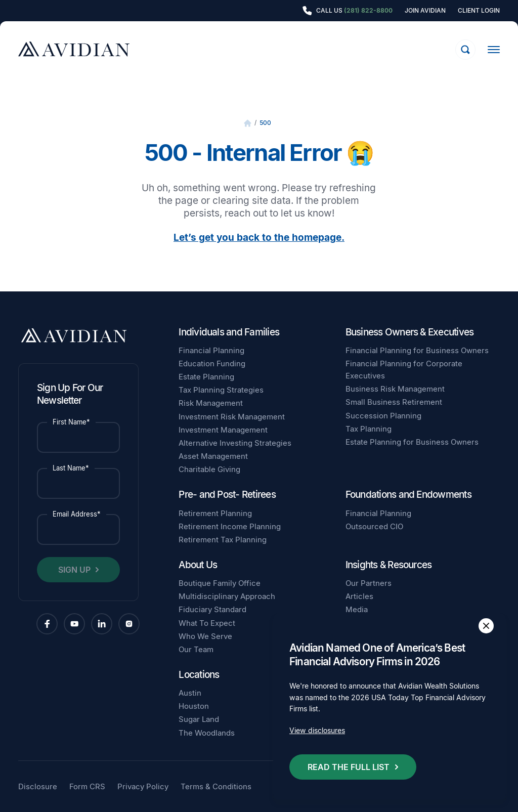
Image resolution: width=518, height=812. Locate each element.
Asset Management (213, 456)
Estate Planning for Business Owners (412, 442)
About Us (198, 565)
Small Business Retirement (394, 402)
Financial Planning (211, 350)
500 (265, 123)
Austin (190, 693)
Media (357, 609)
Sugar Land (199, 719)
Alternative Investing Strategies (235, 443)
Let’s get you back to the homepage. (259, 238)
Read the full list (349, 767)
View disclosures (317, 731)
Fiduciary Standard (212, 609)
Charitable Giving (209, 469)
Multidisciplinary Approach (227, 596)
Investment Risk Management (232, 417)
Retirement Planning (215, 513)
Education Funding (212, 364)
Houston (194, 706)
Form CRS (87, 786)
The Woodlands (207, 733)
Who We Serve (205, 636)
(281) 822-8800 (368, 10)
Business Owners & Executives (410, 332)
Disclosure (38, 786)
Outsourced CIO (374, 526)
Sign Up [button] (74, 570)
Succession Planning (383, 416)
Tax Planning (369, 429)
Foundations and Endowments (408, 495)
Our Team (196, 649)
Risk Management (211, 403)
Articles (359, 596)
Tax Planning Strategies (221, 390)
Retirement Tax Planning (223, 540)
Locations (199, 675)
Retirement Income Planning (230, 526)
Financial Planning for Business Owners (417, 350)
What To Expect (207, 623)
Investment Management (223, 430)
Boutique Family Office (220, 583)
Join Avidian (425, 11)
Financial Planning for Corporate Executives (404, 370)
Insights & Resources (389, 565)
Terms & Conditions (216, 786)
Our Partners (369, 583)
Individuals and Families (229, 332)
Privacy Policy (143, 786)
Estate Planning (206, 377)
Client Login (479, 11)
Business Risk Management (395, 389)
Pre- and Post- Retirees (227, 495)
